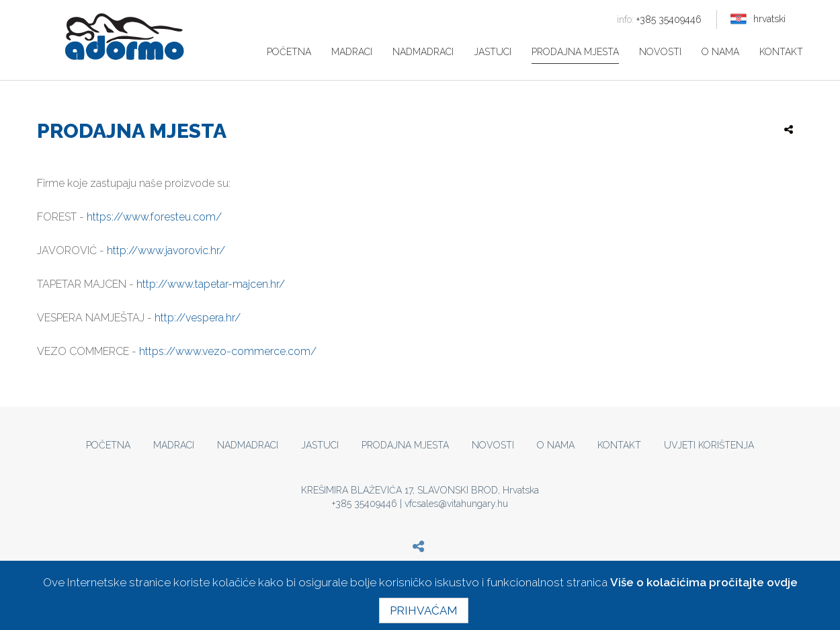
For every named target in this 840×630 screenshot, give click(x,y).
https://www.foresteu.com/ (154, 217)
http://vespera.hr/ (198, 318)
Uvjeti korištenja (709, 445)
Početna (289, 52)
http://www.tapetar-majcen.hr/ (211, 284)
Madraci (352, 52)
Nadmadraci (423, 52)
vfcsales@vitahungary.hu (456, 504)
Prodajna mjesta (575, 52)
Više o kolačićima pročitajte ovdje (704, 582)
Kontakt (781, 52)
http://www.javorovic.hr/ (166, 250)
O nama (720, 52)
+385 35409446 (659, 19)
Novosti (660, 52)
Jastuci (493, 52)
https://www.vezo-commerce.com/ (228, 351)
